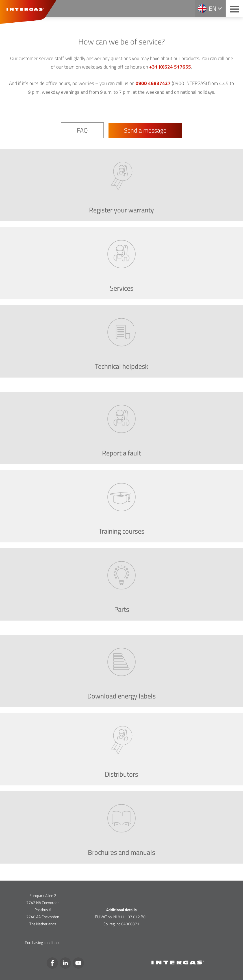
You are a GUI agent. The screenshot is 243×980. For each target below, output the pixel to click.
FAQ (82, 130)
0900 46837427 (153, 83)
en (213, 8)
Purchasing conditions (43, 942)
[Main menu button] (235, 8)
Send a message (145, 130)
